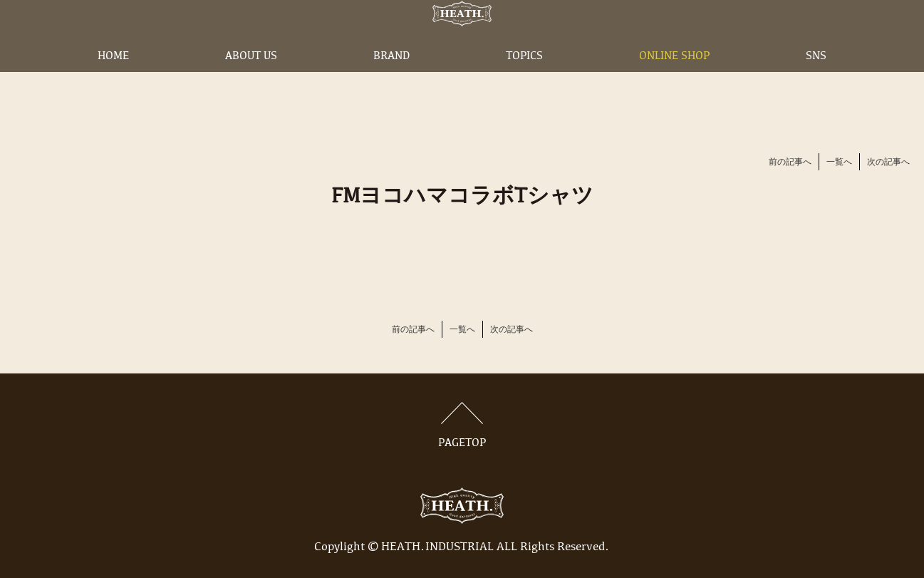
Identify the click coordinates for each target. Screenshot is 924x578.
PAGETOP (462, 425)
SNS (816, 81)
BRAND (391, 81)
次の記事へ (888, 162)
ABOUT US (251, 81)
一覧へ (839, 162)
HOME (113, 81)
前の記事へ (790, 162)
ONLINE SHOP (674, 81)
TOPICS (524, 81)
